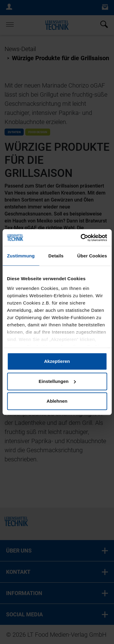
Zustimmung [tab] (21, 256)
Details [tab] (56, 256)
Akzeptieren (57, 361)
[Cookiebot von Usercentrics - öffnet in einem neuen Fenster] (81, 238)
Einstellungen (57, 381)
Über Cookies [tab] (92, 256)
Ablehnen (57, 401)
